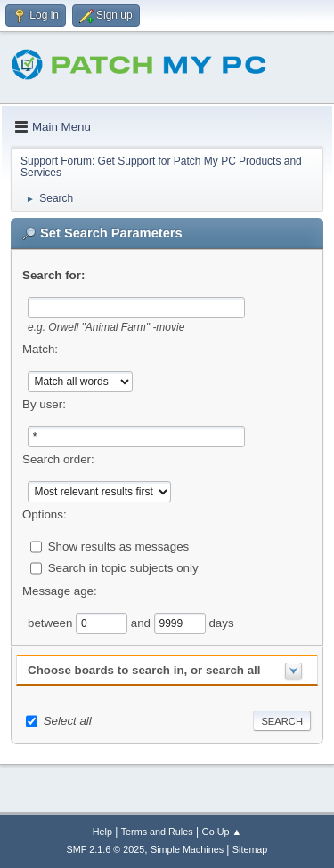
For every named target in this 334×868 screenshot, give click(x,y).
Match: (40, 349)
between (52, 622)
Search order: (58, 459)
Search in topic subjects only (123, 567)
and (143, 622)
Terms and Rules (157, 832)
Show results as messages (119, 546)
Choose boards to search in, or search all (144, 670)
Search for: (53, 275)
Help (102, 832)
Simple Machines (187, 849)
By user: (44, 404)
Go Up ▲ (221, 832)
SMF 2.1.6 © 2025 (106, 849)
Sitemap (250, 849)
